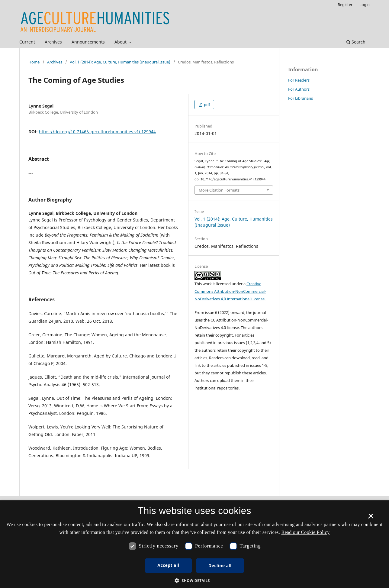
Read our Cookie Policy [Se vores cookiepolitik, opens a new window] (305, 532)
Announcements (88, 42)
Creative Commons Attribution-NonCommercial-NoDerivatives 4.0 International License (230, 291)
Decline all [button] (220, 565)
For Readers (299, 80)
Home (34, 62)
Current (27, 42)
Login (365, 5)
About (121, 42)
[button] (194, 581)
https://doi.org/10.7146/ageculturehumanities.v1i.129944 (97, 132)
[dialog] (194, 544)
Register (345, 5)
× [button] (371, 518)
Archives (53, 42)
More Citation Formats (219, 190)
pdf (206, 105)
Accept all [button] (168, 565)
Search (356, 42)
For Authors (299, 89)
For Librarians (301, 98)
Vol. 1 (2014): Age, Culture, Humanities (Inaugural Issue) (120, 62)
